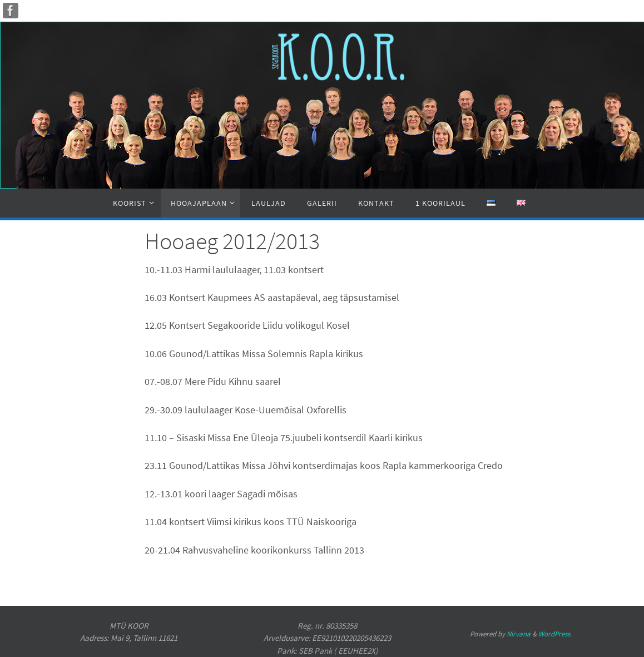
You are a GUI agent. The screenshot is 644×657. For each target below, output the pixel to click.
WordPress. (555, 634)
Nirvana (519, 634)
